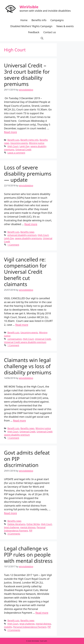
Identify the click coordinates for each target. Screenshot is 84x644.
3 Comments (14, 534)
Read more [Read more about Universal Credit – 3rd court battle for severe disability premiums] (10, 132)
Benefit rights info (29, 140)
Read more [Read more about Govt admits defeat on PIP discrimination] (10, 513)
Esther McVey (33, 524)
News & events (65, 26)
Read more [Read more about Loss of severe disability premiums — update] (31, 224)
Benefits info (39, 20)
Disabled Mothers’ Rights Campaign (31, 26)
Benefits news (27, 232)
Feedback (34, 32)
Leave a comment (16, 153)
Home (24, 20)
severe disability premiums (28, 238)
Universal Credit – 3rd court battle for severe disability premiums (27, 75)
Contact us (50, 32)
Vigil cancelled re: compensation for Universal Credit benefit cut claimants (25, 272)
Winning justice (37, 143)
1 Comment (13, 245)
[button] (42, 38)
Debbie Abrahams (16, 524)
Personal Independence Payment (30, 627)
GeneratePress (53, 641)
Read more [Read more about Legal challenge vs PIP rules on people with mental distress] (42, 613)
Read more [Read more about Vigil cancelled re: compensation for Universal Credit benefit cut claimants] (22, 325)
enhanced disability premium (22, 235)
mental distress (28, 527)
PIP (31, 531)
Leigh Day (24, 146)
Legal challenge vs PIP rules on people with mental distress (28, 555)
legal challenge (12, 527)
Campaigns (57, 20)
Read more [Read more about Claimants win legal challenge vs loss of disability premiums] (19, 420)
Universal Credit (23, 149)
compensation (15, 339)
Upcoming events (19, 143)
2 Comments (14, 630)
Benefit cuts (13, 140)
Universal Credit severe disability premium (25, 342)
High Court (13, 146)
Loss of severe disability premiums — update (28, 174)
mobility (8, 627)
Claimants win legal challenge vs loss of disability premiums (28, 366)
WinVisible (29, 7)
